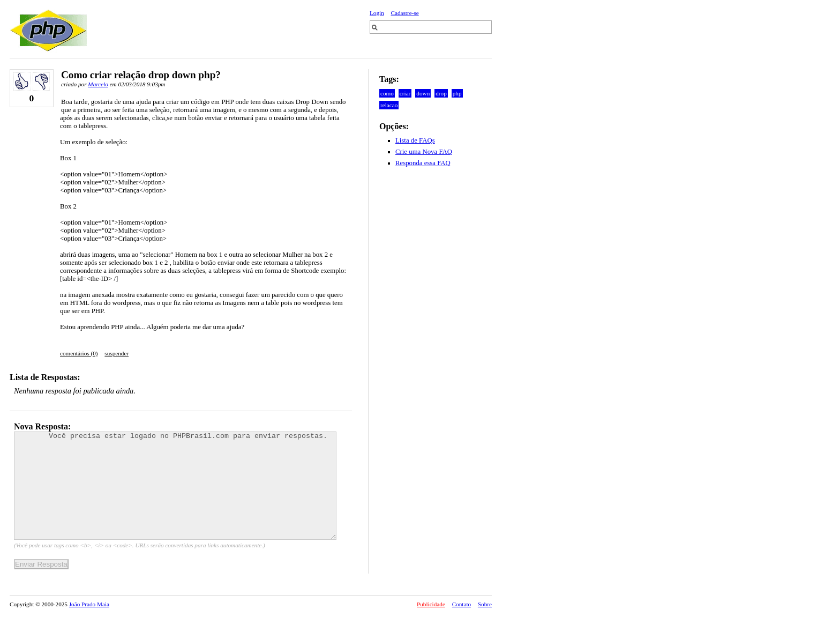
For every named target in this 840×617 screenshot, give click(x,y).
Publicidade (431, 604)
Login (377, 13)
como (387, 93)
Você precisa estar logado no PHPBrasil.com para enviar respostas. (175, 486)
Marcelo (98, 84)
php (457, 93)
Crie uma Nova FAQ (424, 152)
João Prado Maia (89, 604)
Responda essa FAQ (423, 163)
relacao (389, 105)
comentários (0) (79, 353)
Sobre (485, 604)
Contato (462, 604)
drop (441, 93)
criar (405, 93)
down (423, 93)
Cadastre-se (405, 13)
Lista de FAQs (415, 140)
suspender (117, 353)
